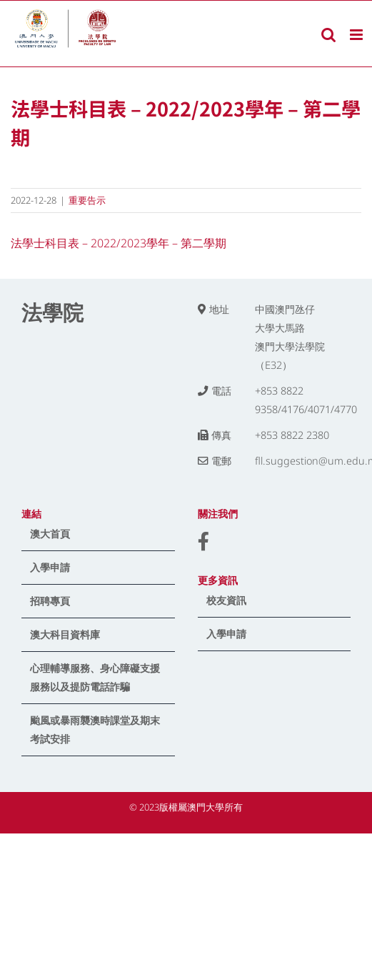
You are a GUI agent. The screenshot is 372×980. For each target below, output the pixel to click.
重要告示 (87, 200)
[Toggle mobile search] (328, 35)
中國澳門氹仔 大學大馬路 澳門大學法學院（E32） (290, 337)
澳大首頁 (50, 534)
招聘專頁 (50, 601)
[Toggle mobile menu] (357, 35)
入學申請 (50, 567)
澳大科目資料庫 (65, 634)
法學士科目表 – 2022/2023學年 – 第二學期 (119, 243)
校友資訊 (226, 600)
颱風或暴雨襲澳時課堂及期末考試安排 (95, 729)
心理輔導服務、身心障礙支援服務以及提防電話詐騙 (95, 677)
